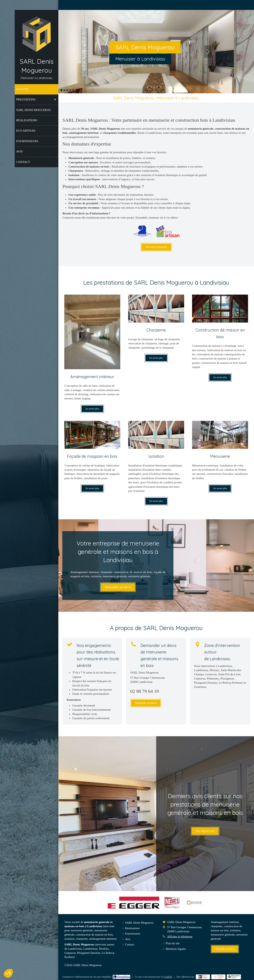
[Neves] (172, 903)
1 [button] (61, 90)
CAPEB (168, 977)
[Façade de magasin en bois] (92, 435)
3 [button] (67, 90)
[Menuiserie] (220, 435)
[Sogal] (194, 903)
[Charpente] (156, 309)
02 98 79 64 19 (144, 691)
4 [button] (70, 90)
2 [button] (64, 90)
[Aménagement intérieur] (92, 332)
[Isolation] (156, 435)
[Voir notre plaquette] (156, 247)
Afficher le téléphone (180, 937)
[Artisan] (142, 231)
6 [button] (76, 90)
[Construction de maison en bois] (220, 309)
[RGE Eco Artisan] (168, 231)
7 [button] (79, 90)
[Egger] (134, 903)
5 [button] (73, 90)
